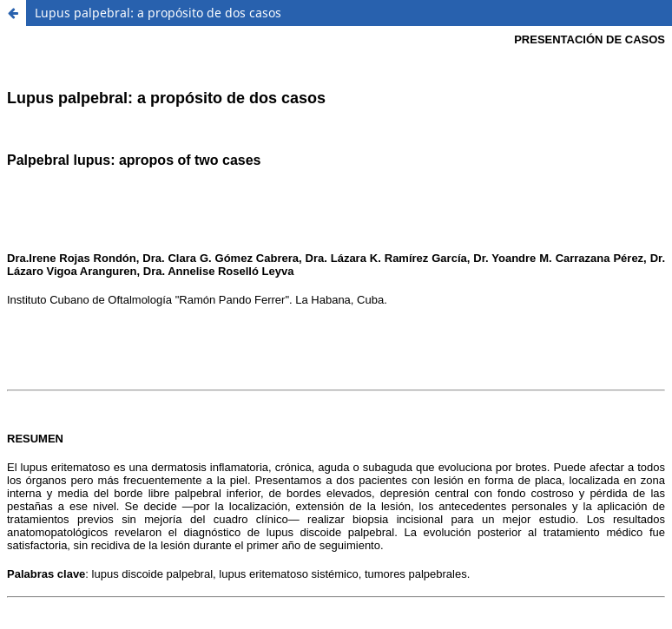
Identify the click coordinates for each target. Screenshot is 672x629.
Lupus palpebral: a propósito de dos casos (158, 13)
